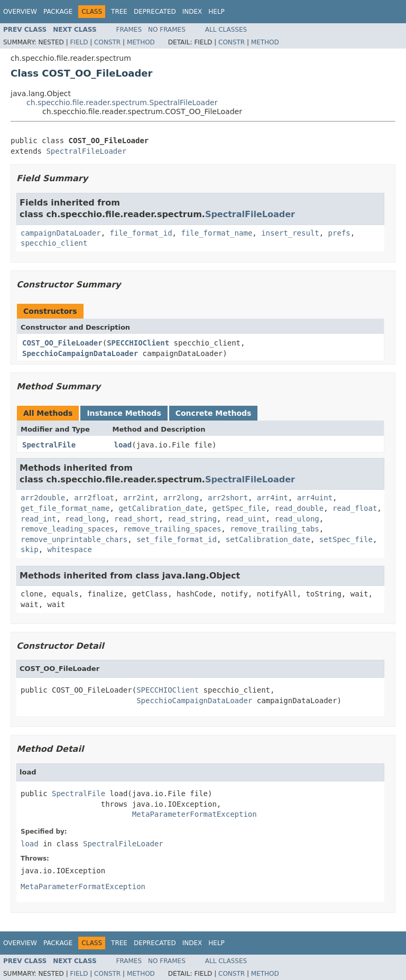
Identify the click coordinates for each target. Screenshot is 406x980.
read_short (136, 519)
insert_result (290, 233)
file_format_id (141, 233)
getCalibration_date (161, 508)
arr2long (181, 498)
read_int (38, 519)
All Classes (226, 30)
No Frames (167, 30)
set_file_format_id (177, 539)
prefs (339, 233)
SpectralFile (49, 445)
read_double (299, 508)
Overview (20, 12)
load (123, 445)
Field (79, 42)
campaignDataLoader (61, 233)
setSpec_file (346, 539)
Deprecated (155, 12)
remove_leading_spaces (67, 529)
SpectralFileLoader (86, 151)
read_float (355, 508)
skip (30, 549)
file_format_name (216, 233)
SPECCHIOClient (138, 343)
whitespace (70, 549)
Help (216, 12)
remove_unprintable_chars (74, 539)
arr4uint (315, 498)
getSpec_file (239, 508)
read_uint (246, 519)
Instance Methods (124, 413)
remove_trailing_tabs (275, 529)
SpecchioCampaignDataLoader (80, 353)
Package (58, 12)
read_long (85, 519)
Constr (107, 42)
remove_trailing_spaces (172, 529)
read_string (192, 519)
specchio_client (54, 243)
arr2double (43, 498)
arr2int (139, 498)
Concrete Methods (214, 413)
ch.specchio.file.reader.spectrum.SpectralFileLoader (122, 102)
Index (192, 12)
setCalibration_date (268, 539)
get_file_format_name (65, 508)
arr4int (273, 498)
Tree (119, 12)
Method (141, 42)
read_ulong (297, 519)
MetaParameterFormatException (195, 814)
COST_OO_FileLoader (62, 343)
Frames (129, 30)
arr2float (94, 498)
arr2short (228, 498)
